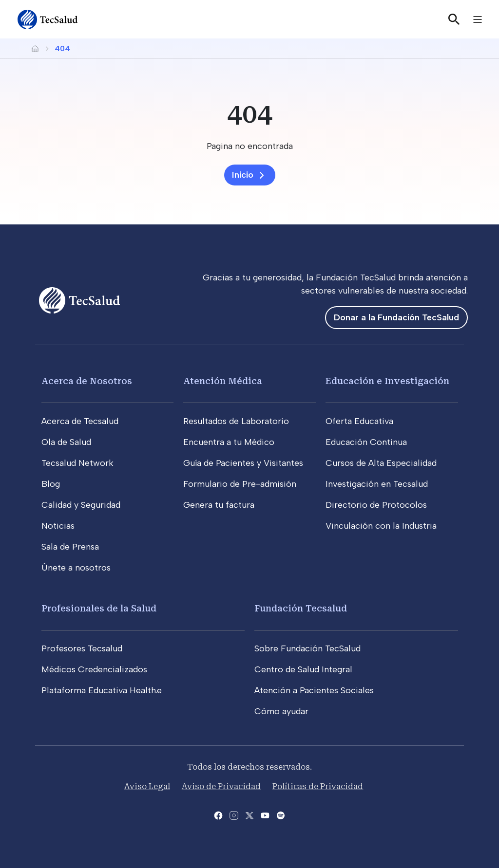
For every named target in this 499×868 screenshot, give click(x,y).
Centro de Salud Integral (303, 669)
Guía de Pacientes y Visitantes (243, 463)
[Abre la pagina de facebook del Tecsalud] (218, 815)
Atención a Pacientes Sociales (314, 690)
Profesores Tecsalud (82, 648)
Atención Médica (223, 381)
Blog (51, 484)
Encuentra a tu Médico (229, 442)
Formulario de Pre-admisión (240, 484)
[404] (249, 114)
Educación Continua (366, 442)
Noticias (58, 526)
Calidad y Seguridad (81, 505)
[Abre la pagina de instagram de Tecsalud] (234, 815)
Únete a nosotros (76, 568)
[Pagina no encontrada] (249, 146)
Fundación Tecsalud (301, 608)
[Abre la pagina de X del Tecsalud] (249, 815)
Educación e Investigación (387, 381)
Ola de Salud (66, 442)
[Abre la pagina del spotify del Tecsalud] (281, 815)
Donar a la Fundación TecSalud (396, 317)
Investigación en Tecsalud (377, 484)
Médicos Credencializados (94, 669)
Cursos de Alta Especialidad (381, 463)
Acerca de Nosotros (87, 381)
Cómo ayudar (281, 711)
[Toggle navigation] (478, 19)
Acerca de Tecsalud (80, 421)
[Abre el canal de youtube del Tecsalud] (265, 815)
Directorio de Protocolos (376, 505)
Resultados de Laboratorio (236, 421)
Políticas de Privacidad (318, 786)
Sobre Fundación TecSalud (307, 648)
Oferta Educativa (359, 421)
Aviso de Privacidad (221, 786)
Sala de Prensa (70, 547)
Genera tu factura (219, 505)
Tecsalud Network (77, 463)
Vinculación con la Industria (381, 526)
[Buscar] (454, 19)
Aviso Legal (147, 786)
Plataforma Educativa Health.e (102, 690)
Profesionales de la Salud (99, 608)
